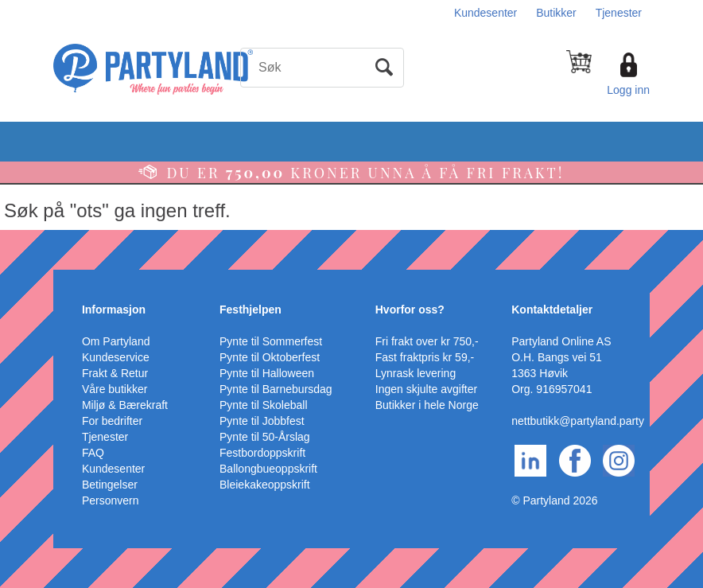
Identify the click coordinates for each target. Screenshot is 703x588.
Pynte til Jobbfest (262, 421)
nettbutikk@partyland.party (578, 421)
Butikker (556, 13)
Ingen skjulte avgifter (426, 389)
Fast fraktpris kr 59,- (425, 357)
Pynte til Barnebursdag (276, 389)
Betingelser (110, 485)
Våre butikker (115, 389)
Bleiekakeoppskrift (265, 485)
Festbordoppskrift (262, 453)
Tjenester (619, 13)
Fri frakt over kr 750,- (427, 341)
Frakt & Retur (115, 373)
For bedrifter (112, 421)
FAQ (93, 453)
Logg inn (628, 90)
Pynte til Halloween (267, 373)
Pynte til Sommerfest (271, 341)
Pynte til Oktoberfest (270, 357)
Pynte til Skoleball (264, 405)
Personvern (111, 500)
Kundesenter (485, 13)
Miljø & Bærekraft (125, 405)
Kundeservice (116, 357)
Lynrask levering (416, 373)
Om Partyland (116, 341)
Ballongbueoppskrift (268, 469)
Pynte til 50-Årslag (265, 437)
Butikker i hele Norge (427, 405)
